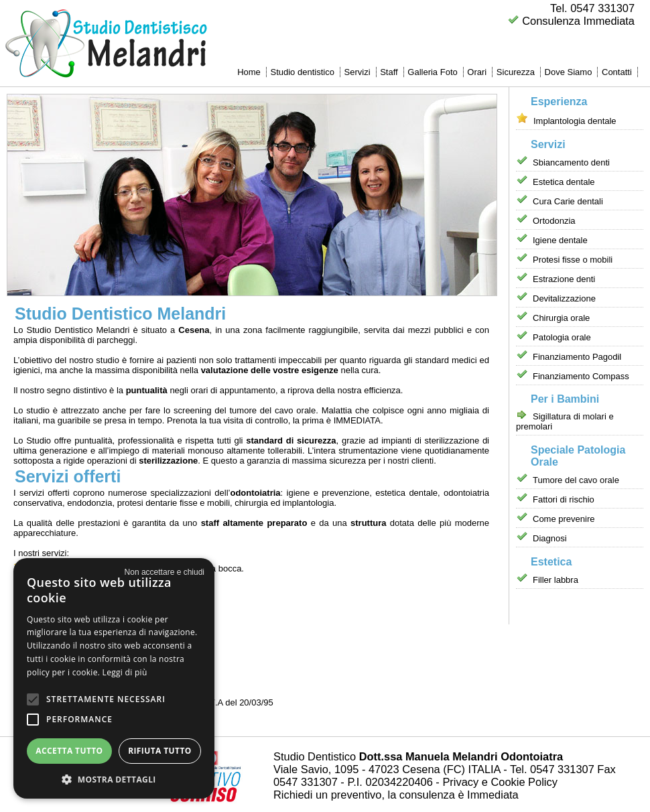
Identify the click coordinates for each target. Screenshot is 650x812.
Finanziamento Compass (581, 376)
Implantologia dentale (575, 121)
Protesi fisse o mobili (573, 260)
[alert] (114, 678)
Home (249, 72)
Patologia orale (562, 337)
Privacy (460, 782)
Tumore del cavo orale (576, 480)
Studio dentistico (302, 72)
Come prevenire (564, 519)
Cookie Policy (524, 782)
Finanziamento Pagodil (577, 357)
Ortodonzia (554, 221)
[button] (33, 699)
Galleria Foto (432, 72)
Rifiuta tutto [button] (160, 751)
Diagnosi (550, 538)
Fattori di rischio (564, 499)
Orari (477, 72)
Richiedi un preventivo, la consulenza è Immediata (396, 795)
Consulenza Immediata (578, 21)
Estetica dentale (564, 182)
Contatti (617, 72)
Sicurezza (516, 72)
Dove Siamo (569, 72)
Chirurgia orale (561, 318)
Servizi (357, 72)
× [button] (165, 572)
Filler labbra (556, 580)
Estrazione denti (564, 279)
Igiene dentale (560, 240)
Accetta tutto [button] (69, 751)
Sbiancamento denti (571, 162)
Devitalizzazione (564, 298)
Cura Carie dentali (568, 201)
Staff (389, 72)
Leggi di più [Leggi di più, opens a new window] (125, 672)
